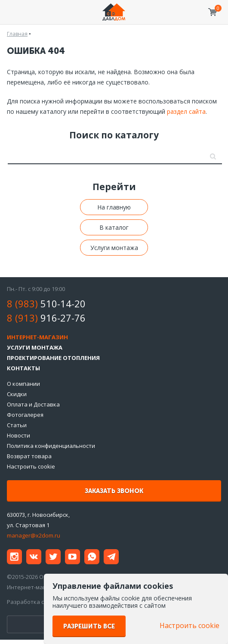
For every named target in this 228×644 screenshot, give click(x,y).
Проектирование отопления (53, 358)
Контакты (23, 368)
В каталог (114, 227)
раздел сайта (186, 111)
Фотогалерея (25, 415)
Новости (18, 435)
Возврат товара (29, 456)
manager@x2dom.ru (34, 535)
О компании (23, 384)
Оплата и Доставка (33, 404)
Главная (17, 34)
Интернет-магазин (37, 337)
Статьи (17, 425)
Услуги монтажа (114, 248)
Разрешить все (89, 627)
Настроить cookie (31, 466)
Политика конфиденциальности (51, 446)
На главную (114, 207)
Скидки (17, 394)
